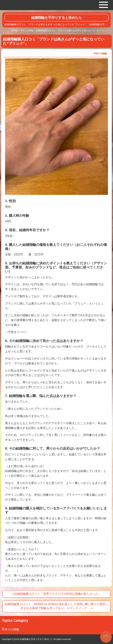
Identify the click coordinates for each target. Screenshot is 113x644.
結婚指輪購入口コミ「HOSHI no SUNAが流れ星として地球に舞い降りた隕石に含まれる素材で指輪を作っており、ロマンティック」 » (56, 606)
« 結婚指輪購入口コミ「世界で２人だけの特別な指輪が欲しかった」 (56, 594)
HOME (15, 31)
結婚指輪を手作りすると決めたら (56, 18)
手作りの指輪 (27, 31)
